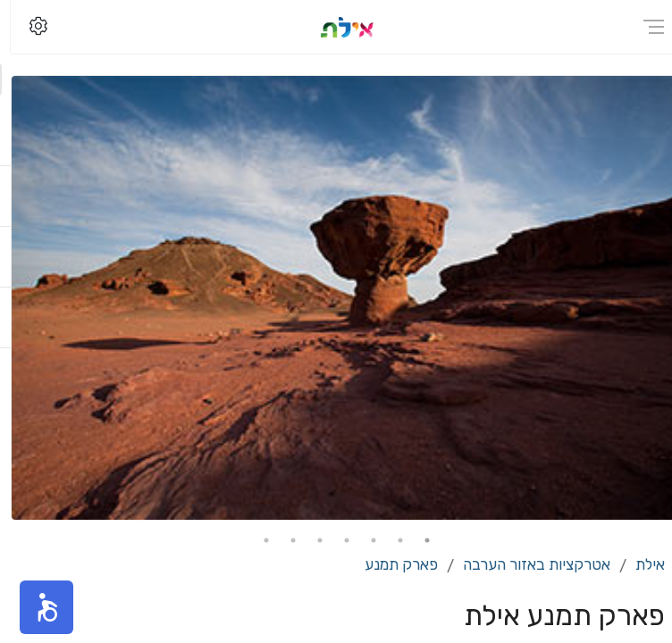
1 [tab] (416, 540)
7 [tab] (256, 540)
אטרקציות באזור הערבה (526, 564)
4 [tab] (336, 540)
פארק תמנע (391, 564)
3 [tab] (363, 540)
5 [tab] (309, 540)
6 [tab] (282, 540)
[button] (36, 607)
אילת (639, 564)
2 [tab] (390, 540)
